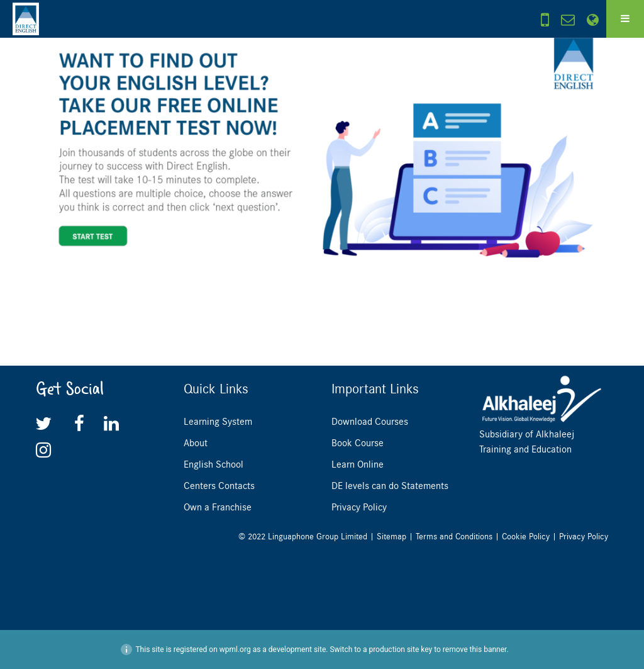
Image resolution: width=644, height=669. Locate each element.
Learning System (218, 422)
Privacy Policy (359, 507)
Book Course (358, 443)
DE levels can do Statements (390, 486)
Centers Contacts (219, 486)
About (196, 443)
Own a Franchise (218, 507)
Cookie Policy (526, 537)
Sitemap (391, 537)
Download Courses (370, 422)
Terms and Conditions (454, 537)
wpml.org (235, 649)
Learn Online (358, 464)
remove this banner (475, 649)
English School (214, 464)
